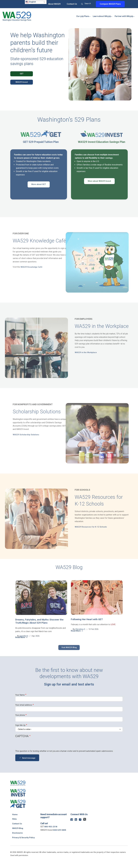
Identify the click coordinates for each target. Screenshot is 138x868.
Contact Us (72, 4)
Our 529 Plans (83, 16)
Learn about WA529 (102, 16)
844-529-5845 (60, 830)
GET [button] (22, 74)
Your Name (20, 695)
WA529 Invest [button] (22, 82)
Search (82, 4)
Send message (29, 758)
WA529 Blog (18, 828)
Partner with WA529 (124, 16)
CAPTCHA (22, 736)
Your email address (24, 705)
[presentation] (34, 745)
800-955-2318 (51, 827)
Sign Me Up (20, 725)
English (31, 2)
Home (15, 814)
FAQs (15, 819)
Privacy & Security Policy (24, 837)
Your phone (20, 715)
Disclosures (18, 833)
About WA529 (54, 4)
